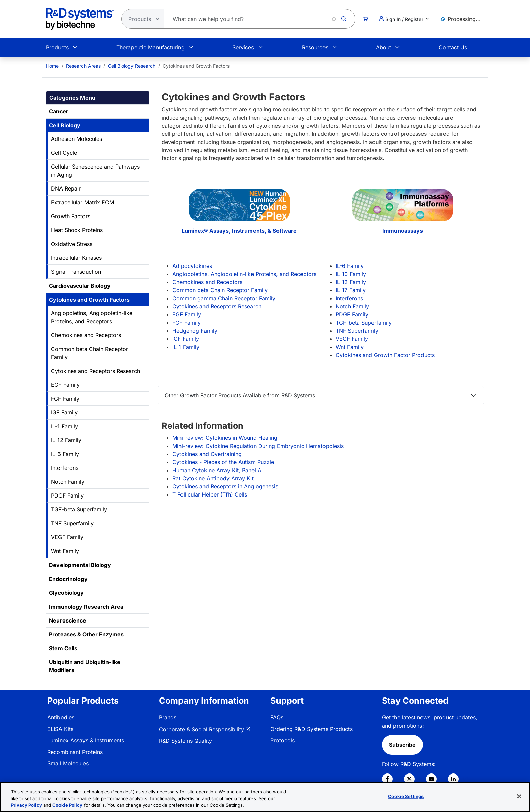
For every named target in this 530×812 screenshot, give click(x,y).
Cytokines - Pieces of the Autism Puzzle (223, 462)
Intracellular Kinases (76, 258)
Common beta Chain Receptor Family (90, 353)
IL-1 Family (65, 426)
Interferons (65, 468)
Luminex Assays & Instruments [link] (86, 740)
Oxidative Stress (72, 244)
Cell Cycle (64, 153)
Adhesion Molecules (77, 139)
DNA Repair (66, 188)
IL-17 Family (351, 290)
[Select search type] (141, 19)
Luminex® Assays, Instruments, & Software (239, 231)
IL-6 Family (65, 454)
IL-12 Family (66, 440)
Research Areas (83, 66)
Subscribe (402, 745)
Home (52, 66)
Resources (315, 47)
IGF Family (64, 412)
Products (57, 47)
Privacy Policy (26, 805)
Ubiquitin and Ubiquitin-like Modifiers (85, 666)
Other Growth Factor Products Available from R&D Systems (240, 395)
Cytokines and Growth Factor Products (385, 355)
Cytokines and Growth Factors (89, 300)
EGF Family (65, 385)
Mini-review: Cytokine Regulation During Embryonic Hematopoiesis (258, 446)
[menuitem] (52, 66)
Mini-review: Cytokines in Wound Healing (225, 438)
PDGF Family (67, 496)
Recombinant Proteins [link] (75, 752)
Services (243, 47)
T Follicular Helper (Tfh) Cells (210, 494)
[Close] (519, 796)
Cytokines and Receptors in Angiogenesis (225, 486)
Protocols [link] (283, 740)
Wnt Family (65, 551)
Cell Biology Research (132, 66)
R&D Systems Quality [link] (185, 741)
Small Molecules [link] (68, 763)
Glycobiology (66, 593)
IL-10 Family (351, 274)
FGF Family (65, 399)
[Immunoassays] (402, 208)
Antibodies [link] (61, 717)
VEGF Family (67, 537)
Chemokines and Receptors (86, 335)
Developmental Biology (80, 565)
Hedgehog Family (195, 331)
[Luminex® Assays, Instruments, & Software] (239, 208)
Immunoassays (403, 231)
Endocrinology (68, 579)
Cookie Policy (67, 805)
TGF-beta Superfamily (79, 509)
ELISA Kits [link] (60, 729)
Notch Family (68, 482)
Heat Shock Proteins (77, 230)
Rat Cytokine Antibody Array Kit (213, 478)
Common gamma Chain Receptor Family (224, 298)
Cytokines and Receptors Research (95, 371)
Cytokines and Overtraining (207, 454)
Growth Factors (71, 216)
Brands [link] (168, 717)
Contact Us (453, 47)
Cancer (59, 111)
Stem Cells (63, 648)
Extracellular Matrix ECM (82, 202)
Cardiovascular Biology (80, 286)
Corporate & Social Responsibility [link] (201, 729)
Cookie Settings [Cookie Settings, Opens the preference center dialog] (406, 796)
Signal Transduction (76, 272)
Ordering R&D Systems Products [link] (311, 729)
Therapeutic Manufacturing (150, 47)
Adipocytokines (192, 266)
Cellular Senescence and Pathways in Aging (95, 171)
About (383, 47)
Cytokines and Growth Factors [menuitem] (196, 66)
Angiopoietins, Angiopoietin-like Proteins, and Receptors (92, 317)
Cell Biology (65, 125)
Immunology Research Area (86, 607)
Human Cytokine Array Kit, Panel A (217, 470)
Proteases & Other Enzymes (86, 634)
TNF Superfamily (72, 523)
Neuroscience (68, 620)
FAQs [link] (277, 717)
